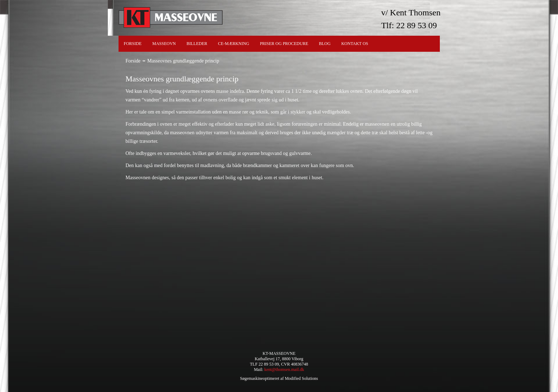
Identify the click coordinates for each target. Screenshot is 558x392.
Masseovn (164, 44)
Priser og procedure (284, 44)
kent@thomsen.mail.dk (284, 370)
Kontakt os (355, 44)
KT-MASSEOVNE (279, 353)
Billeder (197, 44)
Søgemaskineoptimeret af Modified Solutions (279, 378)
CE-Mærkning (234, 44)
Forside (133, 44)
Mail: (259, 370)
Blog (325, 44)
